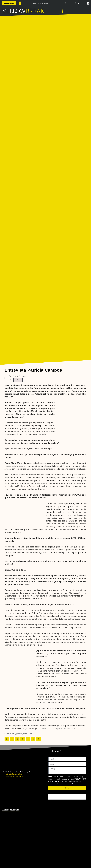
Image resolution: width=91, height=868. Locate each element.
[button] (20, 3)
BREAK (35, 11)
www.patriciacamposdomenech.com (58, 729)
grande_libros (21, 734)
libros (30, 734)
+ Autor (18, 380)
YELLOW (14, 11)
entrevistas (11, 734)
